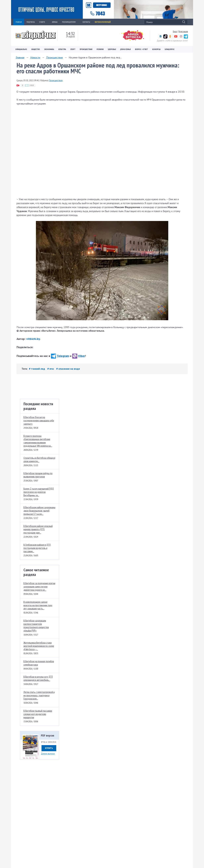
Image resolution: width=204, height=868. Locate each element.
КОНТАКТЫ (86, 22)
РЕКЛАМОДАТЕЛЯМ (70, 22)
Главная (20, 57)
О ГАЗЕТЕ (43, 22)
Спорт (73, 49)
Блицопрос (170, 49)
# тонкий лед (37, 369)
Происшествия (86, 49)
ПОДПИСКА (31, 22)
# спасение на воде (68, 369)
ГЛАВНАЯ (19, 22)
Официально (21, 49)
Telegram (60, 356)
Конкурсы (156, 49)
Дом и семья (125, 49)
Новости (35, 57)
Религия (100, 49)
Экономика (49, 49)
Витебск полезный (103, 22)
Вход (175, 31)
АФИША (55, 22)
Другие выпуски (48, 754)
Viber (79, 356)
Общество (36, 49)
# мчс (51, 369)
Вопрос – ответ (141, 49)
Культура (62, 49)
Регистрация (183, 31)
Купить (49, 748)
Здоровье (112, 49)
